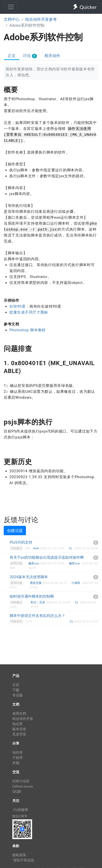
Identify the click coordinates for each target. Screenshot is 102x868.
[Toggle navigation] (11, 7)
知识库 (18, 724)
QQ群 (17, 791)
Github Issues (23, 786)
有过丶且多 (38, 602)
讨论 (30, 56)
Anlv (36, 548)
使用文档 (19, 713)
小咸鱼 (76, 583)
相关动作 (52, 55)
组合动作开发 (23, 719)
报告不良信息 (24, 860)
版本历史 (19, 729)
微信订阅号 (20, 816)
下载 (16, 690)
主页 (16, 685)
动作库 (18, 752)
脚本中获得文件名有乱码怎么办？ (37, 615)
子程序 (18, 758)
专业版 (18, 695)
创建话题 (15, 530)
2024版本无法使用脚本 (29, 577)
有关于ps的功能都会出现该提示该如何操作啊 (47, 557)
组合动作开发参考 (41, 19)
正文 (12, 55)
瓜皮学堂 (19, 734)
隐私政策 (19, 855)
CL (71, 548)
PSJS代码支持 (21, 542)
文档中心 (12, 19)
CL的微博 (21, 810)
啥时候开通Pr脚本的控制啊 (32, 596)
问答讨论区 (21, 781)
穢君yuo (34, 563)
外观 (16, 763)
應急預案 (36, 583)
